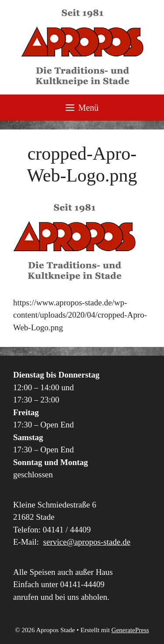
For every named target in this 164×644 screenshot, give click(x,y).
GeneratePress (130, 630)
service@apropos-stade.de (87, 542)
